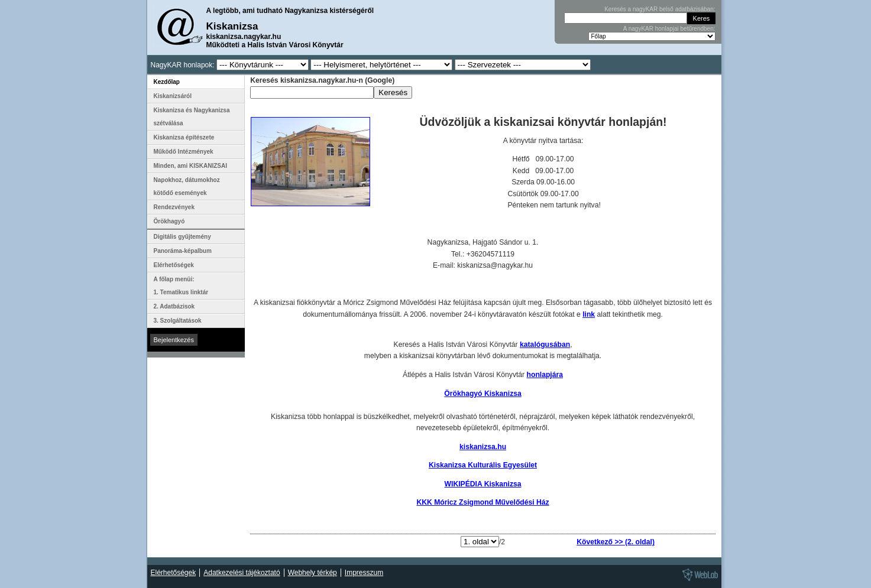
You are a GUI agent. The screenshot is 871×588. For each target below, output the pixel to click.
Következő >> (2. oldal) (616, 542)
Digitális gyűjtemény (182, 237)
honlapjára (545, 375)
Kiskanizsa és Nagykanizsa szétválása (192, 117)
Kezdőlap (167, 82)
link (589, 314)
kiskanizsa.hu (483, 447)
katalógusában (545, 345)
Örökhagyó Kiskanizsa (483, 394)
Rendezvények (174, 207)
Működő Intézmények (184, 152)
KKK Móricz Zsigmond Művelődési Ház (483, 502)
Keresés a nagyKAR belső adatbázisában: (660, 9)
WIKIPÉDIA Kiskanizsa (483, 484)
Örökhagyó (169, 221)
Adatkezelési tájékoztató (242, 573)
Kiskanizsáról (173, 96)
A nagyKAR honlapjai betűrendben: (669, 29)
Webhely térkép (313, 573)
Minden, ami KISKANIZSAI (190, 166)
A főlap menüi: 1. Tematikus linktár (181, 286)
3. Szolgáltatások (178, 321)
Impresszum (364, 573)
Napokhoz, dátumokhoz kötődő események (187, 186)
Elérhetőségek (174, 265)
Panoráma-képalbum (183, 251)
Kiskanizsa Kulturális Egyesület (483, 465)
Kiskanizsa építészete (184, 137)
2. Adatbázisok (174, 306)
